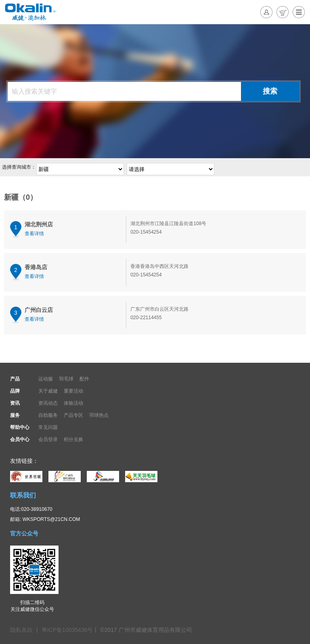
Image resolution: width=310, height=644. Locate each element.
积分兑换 (73, 439)
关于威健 (48, 391)
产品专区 (73, 415)
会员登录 (48, 439)
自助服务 (48, 415)
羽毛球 (66, 379)
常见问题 (48, 427)
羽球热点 (99, 415)
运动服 (46, 379)
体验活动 (73, 403)
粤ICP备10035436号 (67, 630)
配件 (84, 379)
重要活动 (73, 391)
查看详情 (34, 234)
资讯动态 (48, 403)
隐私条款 (22, 630)
